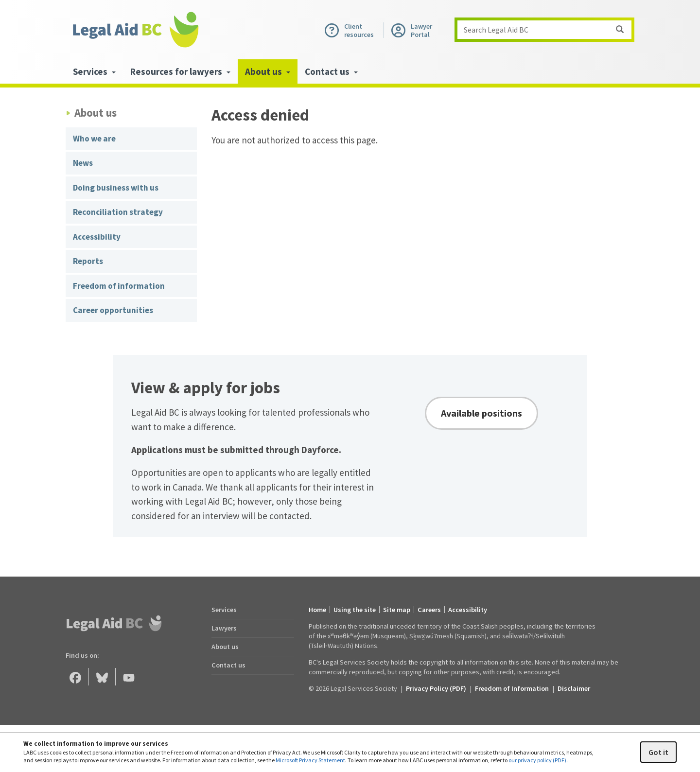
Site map (397, 610)
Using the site (355, 610)
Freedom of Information (512, 688)
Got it (658, 752)
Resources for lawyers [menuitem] (180, 71)
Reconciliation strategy (118, 212)
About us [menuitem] (268, 71)
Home (317, 610)
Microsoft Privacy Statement (310, 760)
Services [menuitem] (94, 71)
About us (225, 647)
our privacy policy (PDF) (537, 760)
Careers (429, 610)
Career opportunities (113, 310)
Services (224, 610)
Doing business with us (116, 188)
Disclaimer (574, 688)
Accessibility (97, 237)
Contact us (228, 665)
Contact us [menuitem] (331, 71)
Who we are (94, 139)
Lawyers (224, 628)
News (83, 163)
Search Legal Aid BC (547, 30)
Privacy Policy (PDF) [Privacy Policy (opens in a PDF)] (436, 688)
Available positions (481, 413)
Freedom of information (119, 286)
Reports (88, 261)
